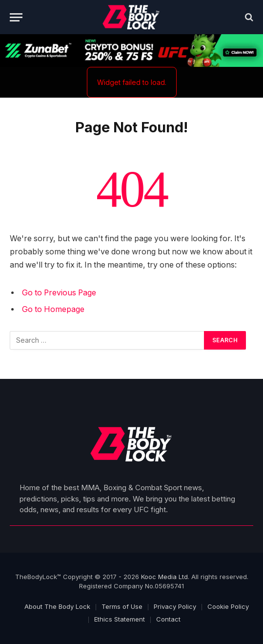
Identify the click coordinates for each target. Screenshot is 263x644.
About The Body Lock (57, 606)
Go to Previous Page (59, 293)
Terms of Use (122, 606)
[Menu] (16, 17)
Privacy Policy (175, 606)
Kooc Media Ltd (164, 577)
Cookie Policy (228, 606)
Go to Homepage (53, 309)
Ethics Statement (120, 619)
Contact (168, 619)
